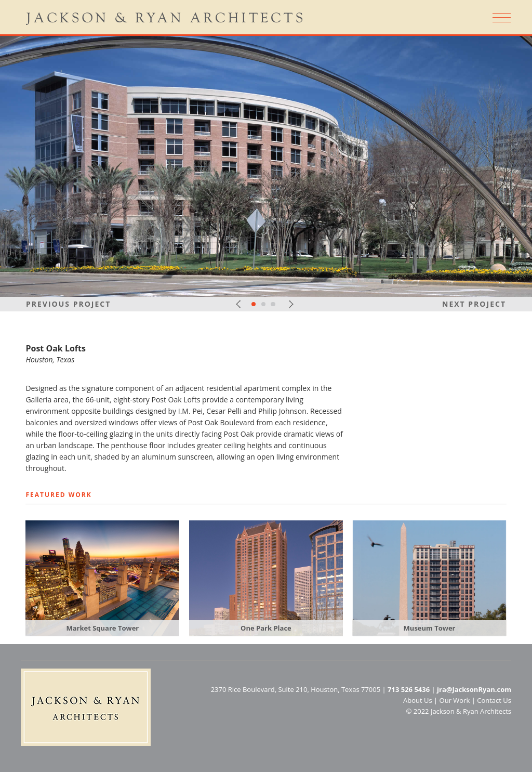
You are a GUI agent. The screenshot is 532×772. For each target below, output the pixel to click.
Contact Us (494, 700)
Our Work (455, 700)
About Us (418, 700)
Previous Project (68, 304)
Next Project (474, 304)
